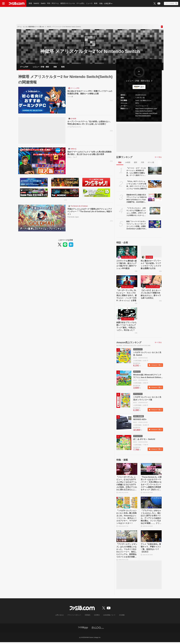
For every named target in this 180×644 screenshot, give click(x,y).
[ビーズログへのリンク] (98, 629)
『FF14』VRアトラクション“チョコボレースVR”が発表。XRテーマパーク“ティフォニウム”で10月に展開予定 (137, 185)
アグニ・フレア (72, 158)
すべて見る (158, 157)
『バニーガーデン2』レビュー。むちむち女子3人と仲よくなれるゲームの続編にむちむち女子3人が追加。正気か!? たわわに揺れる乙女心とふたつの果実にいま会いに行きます (127, 485)
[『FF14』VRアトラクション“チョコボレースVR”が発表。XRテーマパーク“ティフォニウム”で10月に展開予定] (155, 184)
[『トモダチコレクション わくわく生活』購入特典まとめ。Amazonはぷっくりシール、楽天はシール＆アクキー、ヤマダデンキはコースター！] (127, 504)
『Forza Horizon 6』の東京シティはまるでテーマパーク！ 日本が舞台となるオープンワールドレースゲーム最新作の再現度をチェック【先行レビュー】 (151, 485)
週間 (135, 163)
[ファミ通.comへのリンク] (17, 3)
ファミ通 (70, 97)
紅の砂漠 (73, 119)
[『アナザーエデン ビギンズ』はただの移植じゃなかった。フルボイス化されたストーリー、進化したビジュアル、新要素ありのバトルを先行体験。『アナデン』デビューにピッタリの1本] (127, 538)
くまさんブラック (128, 320)
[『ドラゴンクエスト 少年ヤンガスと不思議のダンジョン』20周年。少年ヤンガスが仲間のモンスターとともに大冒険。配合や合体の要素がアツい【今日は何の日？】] (155, 211)
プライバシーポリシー (74, 617)
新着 (30, 3)
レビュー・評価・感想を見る (138, 81)
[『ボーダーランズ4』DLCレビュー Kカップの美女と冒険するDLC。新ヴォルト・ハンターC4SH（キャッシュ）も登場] (127, 282)
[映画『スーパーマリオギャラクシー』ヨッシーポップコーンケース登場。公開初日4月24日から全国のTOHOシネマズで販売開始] (155, 224)
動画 (96, 3)
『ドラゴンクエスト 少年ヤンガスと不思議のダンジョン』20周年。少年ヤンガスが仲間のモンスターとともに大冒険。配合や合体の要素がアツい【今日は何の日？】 (136, 212)
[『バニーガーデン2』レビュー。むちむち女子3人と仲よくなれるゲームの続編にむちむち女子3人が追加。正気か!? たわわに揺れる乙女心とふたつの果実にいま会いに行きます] (127, 470)
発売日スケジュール (68, 3)
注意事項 (97, 617)
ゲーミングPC (75, 89)
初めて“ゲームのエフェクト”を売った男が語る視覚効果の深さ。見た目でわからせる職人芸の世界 (89, 153)
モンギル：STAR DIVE (129, 257)
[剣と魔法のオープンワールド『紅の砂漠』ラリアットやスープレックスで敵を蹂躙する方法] (151, 252)
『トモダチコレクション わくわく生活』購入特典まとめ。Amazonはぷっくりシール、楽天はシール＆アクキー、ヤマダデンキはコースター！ (127, 518)
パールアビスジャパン (74, 127)
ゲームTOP (24, 67)
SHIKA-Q (73, 149)
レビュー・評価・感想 (41, 67)
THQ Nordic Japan (73, 217)
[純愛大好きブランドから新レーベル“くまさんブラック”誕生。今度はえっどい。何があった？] (127, 314)
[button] (139, 119)
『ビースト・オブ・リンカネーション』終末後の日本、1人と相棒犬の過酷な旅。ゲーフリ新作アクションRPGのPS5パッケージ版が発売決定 (136, 172)
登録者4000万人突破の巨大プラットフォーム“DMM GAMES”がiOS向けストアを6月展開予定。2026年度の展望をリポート (137, 199)
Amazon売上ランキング (129, 343)
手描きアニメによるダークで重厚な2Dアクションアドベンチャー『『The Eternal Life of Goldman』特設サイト (90, 212)
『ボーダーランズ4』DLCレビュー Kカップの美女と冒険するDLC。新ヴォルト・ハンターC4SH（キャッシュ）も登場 (127, 296)
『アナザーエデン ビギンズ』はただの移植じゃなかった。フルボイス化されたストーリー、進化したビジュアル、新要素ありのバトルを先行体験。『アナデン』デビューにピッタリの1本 (127, 552)
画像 (55, 67)
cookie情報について (109, 617)
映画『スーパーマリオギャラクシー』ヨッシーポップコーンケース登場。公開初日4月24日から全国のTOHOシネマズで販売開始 (136, 225)
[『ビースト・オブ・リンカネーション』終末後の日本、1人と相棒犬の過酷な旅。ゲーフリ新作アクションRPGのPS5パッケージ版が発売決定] (155, 171)
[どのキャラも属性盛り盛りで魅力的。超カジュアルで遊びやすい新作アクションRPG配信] (127, 252)
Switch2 (36, 3)
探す (142, 87)
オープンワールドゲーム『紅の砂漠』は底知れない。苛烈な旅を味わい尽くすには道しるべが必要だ (89, 123)
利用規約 (88, 617)
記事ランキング (124, 157)
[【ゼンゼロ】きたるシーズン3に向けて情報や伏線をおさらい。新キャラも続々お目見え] (151, 282)
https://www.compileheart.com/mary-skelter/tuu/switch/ (146, 110)
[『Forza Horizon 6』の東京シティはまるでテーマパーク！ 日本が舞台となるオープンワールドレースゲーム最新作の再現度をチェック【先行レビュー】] (151, 470)
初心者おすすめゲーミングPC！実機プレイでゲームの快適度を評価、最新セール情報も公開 (90, 93)
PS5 (49, 3)
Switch (43, 3)
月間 (142, 163)
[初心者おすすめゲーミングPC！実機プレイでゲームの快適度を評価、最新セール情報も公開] (42, 100)
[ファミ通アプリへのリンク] (83, 629)
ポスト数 (151, 163)
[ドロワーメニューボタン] (3, 3)
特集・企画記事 (105, 3)
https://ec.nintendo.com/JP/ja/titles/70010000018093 (146, 115)
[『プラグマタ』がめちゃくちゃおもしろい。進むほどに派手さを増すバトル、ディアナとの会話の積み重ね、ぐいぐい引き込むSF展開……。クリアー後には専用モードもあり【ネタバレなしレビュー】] (151, 504)
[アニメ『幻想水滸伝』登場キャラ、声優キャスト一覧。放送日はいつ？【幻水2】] (151, 538)
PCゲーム (55, 3)
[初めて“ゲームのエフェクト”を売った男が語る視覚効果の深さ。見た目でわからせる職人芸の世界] (42, 161)
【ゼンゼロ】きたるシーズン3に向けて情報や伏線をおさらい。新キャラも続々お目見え (151, 295)
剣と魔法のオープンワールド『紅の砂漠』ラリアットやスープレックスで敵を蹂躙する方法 (151, 265)
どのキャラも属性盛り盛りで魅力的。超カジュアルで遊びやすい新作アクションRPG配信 (127, 265)
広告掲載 (122, 617)
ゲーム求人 (80, 3)
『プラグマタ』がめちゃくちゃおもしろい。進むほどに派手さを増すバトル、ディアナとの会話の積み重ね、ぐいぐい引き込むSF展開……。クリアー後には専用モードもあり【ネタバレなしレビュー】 (151, 519)
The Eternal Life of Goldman (79, 206)
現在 (120, 163)
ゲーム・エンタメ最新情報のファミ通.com (31, 27)
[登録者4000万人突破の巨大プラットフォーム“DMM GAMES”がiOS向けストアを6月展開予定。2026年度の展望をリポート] (155, 198)
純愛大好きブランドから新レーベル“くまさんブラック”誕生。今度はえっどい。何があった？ (127, 327)
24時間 (128, 163)
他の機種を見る (145, 101)
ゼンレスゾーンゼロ (153, 287)
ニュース (89, 3)
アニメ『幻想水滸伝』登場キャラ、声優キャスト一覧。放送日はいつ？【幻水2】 (151, 550)
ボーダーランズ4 (127, 287)
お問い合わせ (60, 617)
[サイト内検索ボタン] (171, 3)
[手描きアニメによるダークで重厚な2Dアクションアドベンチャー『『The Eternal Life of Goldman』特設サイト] (42, 218)
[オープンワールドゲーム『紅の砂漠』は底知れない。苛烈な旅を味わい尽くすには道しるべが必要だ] (42, 131)
